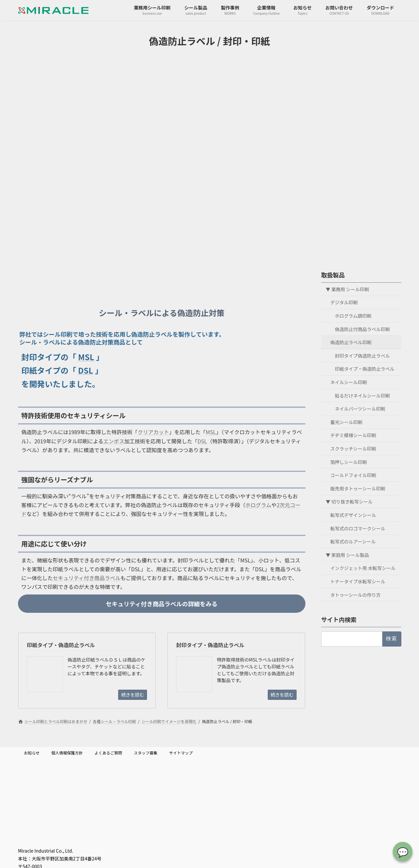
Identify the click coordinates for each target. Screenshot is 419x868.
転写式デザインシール (353, 515)
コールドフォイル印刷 (353, 475)
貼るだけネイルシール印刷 (362, 395)
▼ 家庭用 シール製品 (347, 555)
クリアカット (154, 432)
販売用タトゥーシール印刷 (358, 488)
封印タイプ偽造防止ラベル (362, 355)
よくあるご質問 (108, 753)
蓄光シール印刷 (346, 422)
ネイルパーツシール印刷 (360, 409)
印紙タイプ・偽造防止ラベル (365, 369)
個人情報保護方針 (67, 753)
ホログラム (258, 505)
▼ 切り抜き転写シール (349, 502)
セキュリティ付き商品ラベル (87, 578)
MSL (86, 357)
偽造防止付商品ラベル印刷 (362, 329)
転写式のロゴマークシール (358, 528)
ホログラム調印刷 (353, 316)
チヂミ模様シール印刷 (353, 435)
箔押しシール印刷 (349, 462)
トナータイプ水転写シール (358, 581)
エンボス (114, 441)
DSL (85, 370)
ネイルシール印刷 (349, 382)
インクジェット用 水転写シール (363, 568)
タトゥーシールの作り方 (355, 594)
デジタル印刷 (344, 302)
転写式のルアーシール (353, 541)
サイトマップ (181, 753)
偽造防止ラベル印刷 (351, 342)
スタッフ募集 (146, 753)
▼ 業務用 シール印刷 (347, 289)
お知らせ (32, 753)
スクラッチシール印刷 (353, 449)
